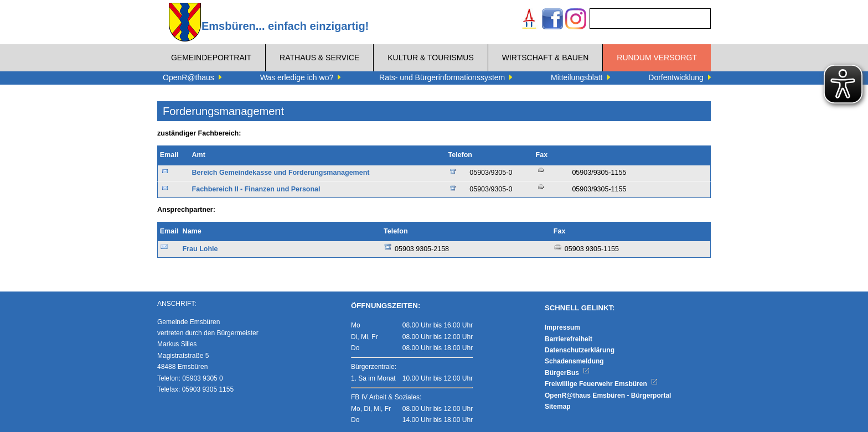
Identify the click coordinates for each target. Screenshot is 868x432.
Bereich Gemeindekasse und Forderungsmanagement (281, 173)
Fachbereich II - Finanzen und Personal (256, 189)
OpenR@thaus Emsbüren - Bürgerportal (608, 395)
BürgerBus (567, 373)
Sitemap (558, 407)
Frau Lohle (200, 249)
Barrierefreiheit (569, 339)
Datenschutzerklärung (580, 350)
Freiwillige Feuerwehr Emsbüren (601, 384)
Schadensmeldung (574, 361)
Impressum (562, 327)
